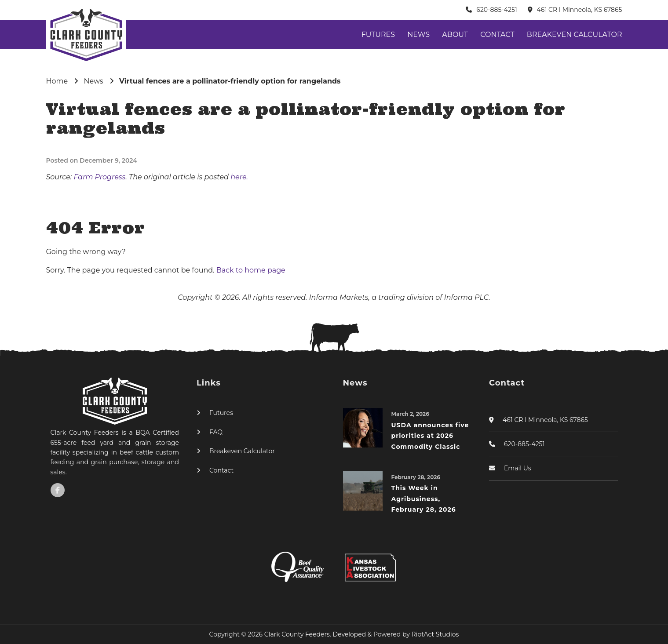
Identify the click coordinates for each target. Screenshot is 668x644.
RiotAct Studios (435, 634)
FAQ (216, 432)
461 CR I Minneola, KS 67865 (580, 10)
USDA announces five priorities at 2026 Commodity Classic (430, 436)
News (418, 35)
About (455, 35)
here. (239, 177)
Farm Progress (99, 177)
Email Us (518, 468)
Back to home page (251, 270)
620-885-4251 (497, 10)
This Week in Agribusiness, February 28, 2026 (424, 499)
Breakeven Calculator (575, 35)
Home (57, 81)
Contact (497, 35)
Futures (378, 35)
